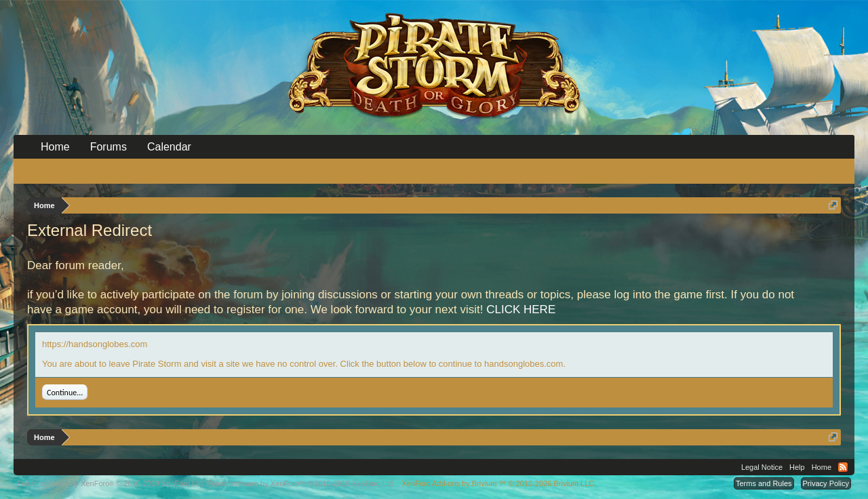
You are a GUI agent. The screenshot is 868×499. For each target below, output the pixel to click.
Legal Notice (762, 467)
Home (55, 147)
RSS (843, 467)
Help (797, 467)
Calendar (169, 147)
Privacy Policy (826, 483)
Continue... (65, 393)
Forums (108, 147)
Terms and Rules (764, 483)
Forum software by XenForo (111, 483)
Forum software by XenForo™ (301, 483)
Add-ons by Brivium (499, 483)
